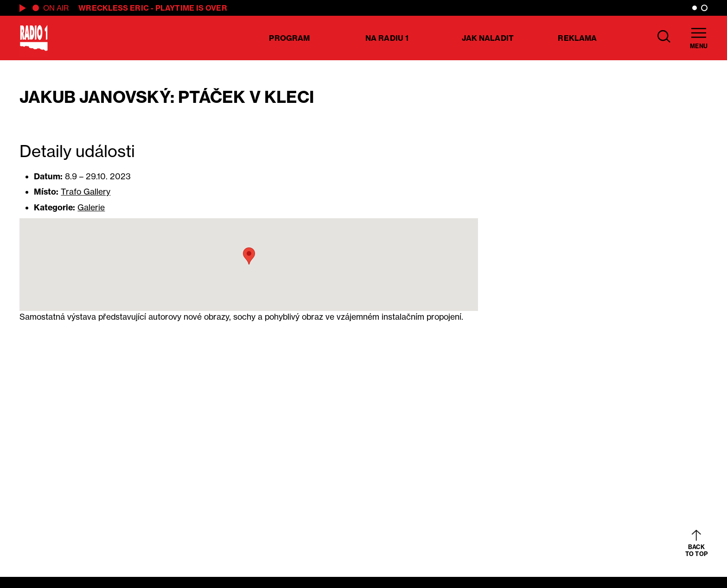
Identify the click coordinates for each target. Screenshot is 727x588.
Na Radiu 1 (387, 38)
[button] (249, 256)
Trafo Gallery (86, 192)
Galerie (91, 207)
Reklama (577, 38)
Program (289, 38)
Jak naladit (488, 38)
